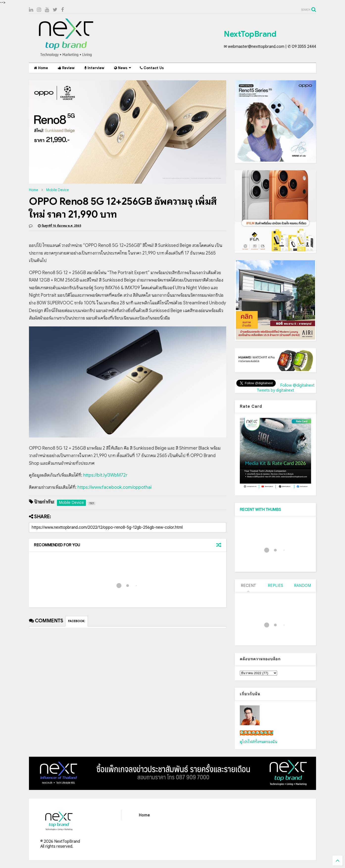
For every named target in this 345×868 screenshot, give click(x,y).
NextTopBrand (250, 34)
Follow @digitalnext (297, 385)
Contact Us (152, 68)
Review (66, 68)
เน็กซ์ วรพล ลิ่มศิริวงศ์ (257, 733)
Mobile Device (58, 190)
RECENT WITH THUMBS (260, 510)
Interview (94, 68)
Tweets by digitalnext (275, 390)
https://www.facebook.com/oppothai (114, 487)
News (123, 68)
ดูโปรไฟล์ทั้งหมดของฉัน (259, 742)
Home (41, 68)
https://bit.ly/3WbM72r (105, 475)
